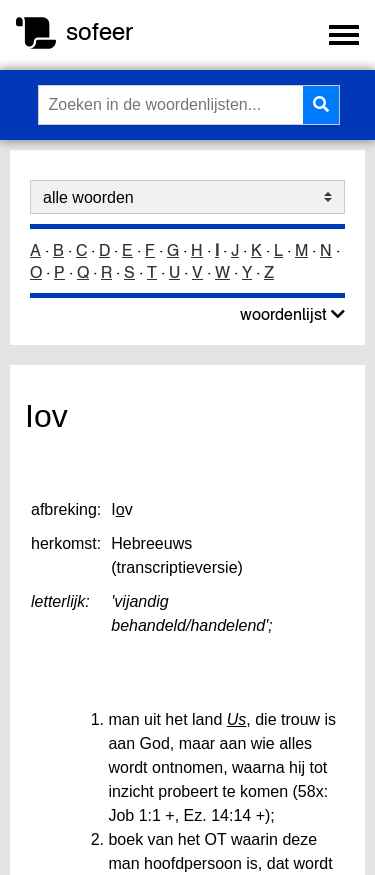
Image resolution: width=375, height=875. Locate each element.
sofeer (99, 31)
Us (237, 719)
